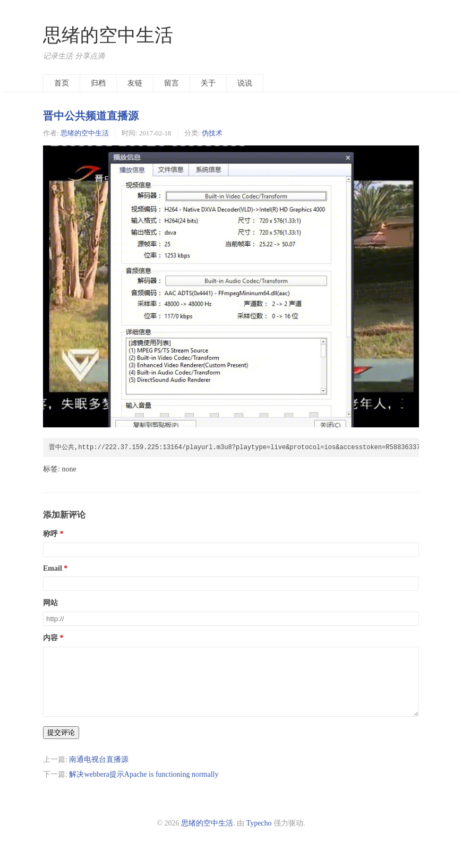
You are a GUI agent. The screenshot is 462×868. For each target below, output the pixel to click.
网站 (50, 603)
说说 (245, 83)
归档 (98, 83)
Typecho (259, 836)
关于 (208, 83)
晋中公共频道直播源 (91, 116)
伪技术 (212, 133)
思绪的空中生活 (108, 35)
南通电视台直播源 (99, 772)
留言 (172, 83)
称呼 (50, 534)
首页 (62, 83)
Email (53, 568)
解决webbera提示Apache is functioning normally (144, 787)
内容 (50, 638)
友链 (135, 83)
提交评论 (61, 745)
